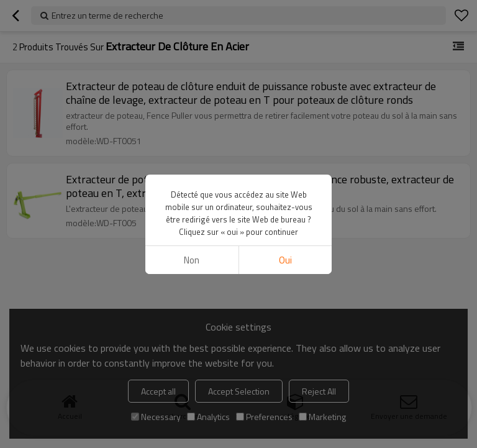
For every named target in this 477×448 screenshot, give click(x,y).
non (192, 260)
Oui (285, 260)
